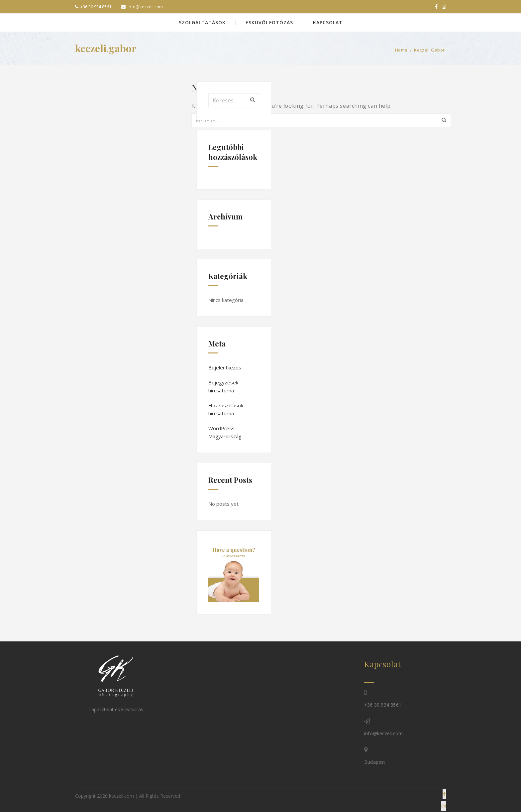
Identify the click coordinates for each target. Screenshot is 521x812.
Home (401, 50)
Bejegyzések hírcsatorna (223, 386)
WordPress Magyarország (225, 432)
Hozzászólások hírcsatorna (226, 409)
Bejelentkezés (225, 367)
